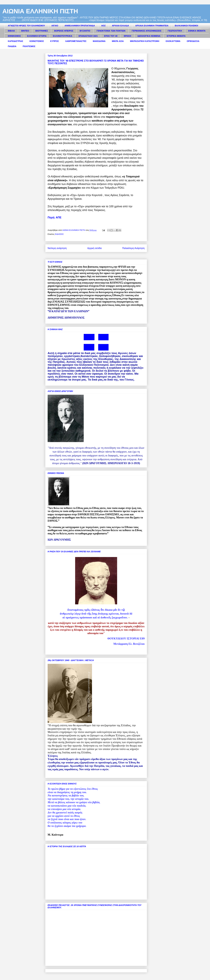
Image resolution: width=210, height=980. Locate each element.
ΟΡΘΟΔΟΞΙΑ (193, 41)
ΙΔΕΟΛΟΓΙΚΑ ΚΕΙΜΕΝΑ (149, 36)
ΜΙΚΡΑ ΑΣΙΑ (118, 41)
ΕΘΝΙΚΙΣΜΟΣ (14, 36)
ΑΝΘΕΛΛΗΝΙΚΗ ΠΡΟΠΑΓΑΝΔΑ (80, 26)
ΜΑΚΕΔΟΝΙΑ (99, 41)
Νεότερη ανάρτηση (57, 248)
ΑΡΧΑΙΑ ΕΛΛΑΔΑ (120, 26)
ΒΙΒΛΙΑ (11, 31)
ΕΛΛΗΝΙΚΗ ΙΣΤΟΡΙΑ (37, 36)
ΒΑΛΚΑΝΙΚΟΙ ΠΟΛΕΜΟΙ (186, 26)
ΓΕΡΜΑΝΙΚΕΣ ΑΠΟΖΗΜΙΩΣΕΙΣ (147, 31)
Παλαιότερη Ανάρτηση (133, 248)
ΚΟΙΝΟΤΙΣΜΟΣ (37, 41)
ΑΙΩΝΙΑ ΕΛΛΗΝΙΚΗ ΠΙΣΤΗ (40, 11)
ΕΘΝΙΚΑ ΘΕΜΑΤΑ (197, 31)
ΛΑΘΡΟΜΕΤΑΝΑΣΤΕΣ (76, 41)
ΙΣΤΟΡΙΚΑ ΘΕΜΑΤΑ (176, 36)
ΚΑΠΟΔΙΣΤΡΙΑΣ (16, 41)
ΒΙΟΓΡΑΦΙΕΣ (42, 31)
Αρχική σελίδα (94, 248)
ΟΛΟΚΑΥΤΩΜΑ (173, 41)
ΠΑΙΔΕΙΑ (12, 46)
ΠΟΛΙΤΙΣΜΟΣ (29, 46)
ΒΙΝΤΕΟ (25, 31)
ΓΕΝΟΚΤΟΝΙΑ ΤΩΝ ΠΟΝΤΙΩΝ (111, 31)
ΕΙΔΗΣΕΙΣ (59, 234)
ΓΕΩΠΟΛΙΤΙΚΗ (175, 31)
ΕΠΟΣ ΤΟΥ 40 (111, 36)
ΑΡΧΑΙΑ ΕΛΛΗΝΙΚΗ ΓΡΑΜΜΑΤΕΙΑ (152, 26)
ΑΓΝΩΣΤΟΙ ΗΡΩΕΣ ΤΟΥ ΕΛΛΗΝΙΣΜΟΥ (26, 26)
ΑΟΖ (103, 26)
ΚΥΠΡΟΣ (55, 41)
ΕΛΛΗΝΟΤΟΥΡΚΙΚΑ (63, 36)
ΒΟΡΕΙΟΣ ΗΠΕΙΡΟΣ (64, 31)
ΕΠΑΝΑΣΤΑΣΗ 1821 (88, 36)
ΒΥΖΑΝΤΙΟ (85, 31)
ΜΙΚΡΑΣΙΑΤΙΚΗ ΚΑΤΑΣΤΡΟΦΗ (145, 41)
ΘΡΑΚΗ (127, 36)
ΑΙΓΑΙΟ (55, 26)
